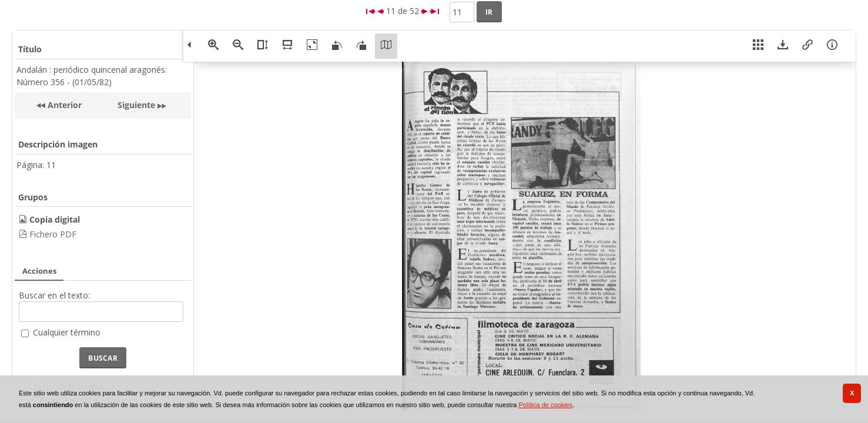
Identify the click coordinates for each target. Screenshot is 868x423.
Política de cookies (546, 405)
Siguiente (136, 105)
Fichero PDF (53, 234)
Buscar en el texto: (54, 295)
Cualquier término (67, 332)
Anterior (63, 105)
